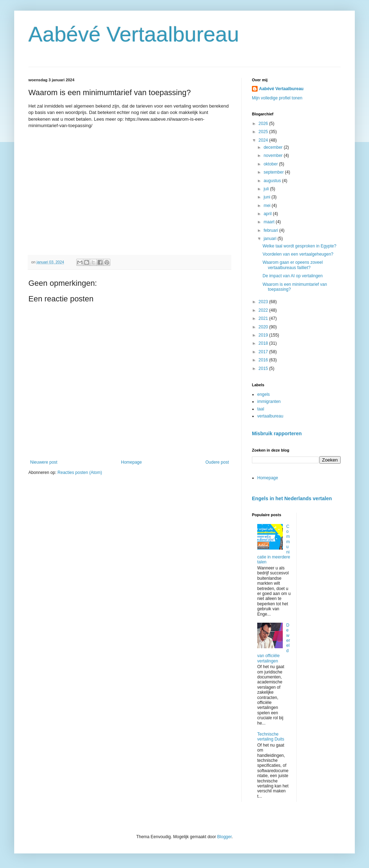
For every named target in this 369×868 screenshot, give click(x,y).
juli (267, 189)
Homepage (131, 462)
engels (263, 394)
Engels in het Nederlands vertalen (292, 498)
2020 (264, 327)
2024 (264, 140)
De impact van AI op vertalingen (293, 276)
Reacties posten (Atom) (80, 473)
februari (271, 230)
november (274, 155)
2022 (264, 310)
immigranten (269, 402)
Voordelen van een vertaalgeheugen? (298, 254)
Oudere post (217, 462)
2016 (264, 360)
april (268, 214)
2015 (264, 369)
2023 (264, 302)
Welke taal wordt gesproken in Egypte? (299, 246)
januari (271, 239)
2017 (264, 352)
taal (261, 409)
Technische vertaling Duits (271, 737)
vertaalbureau (270, 416)
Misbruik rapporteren (277, 433)
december (274, 147)
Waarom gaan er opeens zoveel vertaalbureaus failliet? (293, 265)
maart (270, 222)
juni (268, 197)
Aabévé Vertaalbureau (134, 34)
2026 (264, 124)
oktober (271, 164)
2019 (264, 335)
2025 (264, 132)
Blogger (224, 837)
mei (268, 206)
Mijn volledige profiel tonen (277, 98)
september (274, 172)
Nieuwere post (44, 462)
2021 (264, 318)
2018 (264, 343)
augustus (273, 181)
